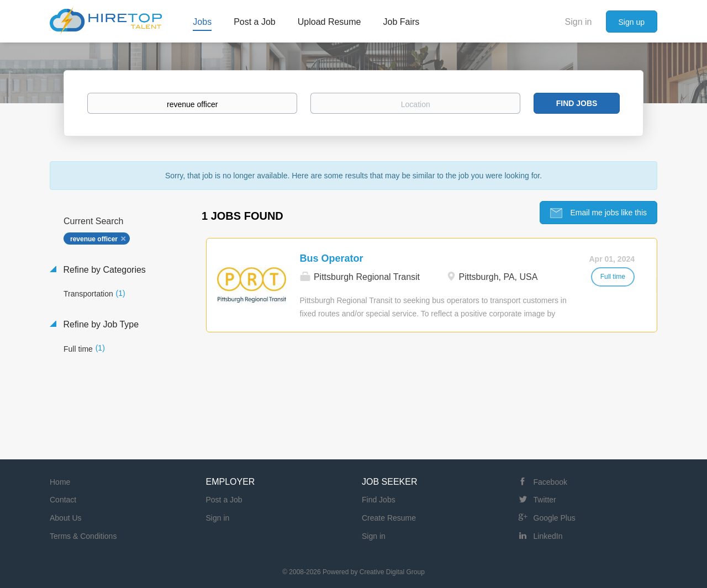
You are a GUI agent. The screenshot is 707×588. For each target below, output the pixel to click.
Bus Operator (332, 258)
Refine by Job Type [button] (100, 324)
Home (60, 482)
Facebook (550, 482)
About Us (66, 518)
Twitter (545, 500)
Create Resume (389, 518)
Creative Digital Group (392, 572)
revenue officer (94, 239)
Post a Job (224, 500)
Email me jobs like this (608, 213)
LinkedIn (548, 536)
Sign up (632, 22)
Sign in (579, 22)
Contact (63, 500)
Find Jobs (577, 103)
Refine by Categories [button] (103, 270)
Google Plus (555, 518)
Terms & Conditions (83, 536)
